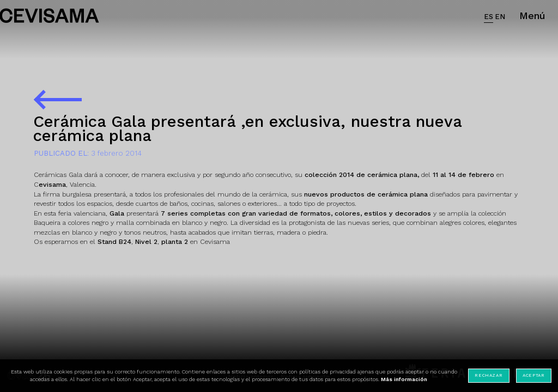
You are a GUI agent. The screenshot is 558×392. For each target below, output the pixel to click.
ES (489, 17)
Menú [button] (532, 16)
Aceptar (533, 375)
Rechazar (489, 375)
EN (500, 17)
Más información (404, 379)
